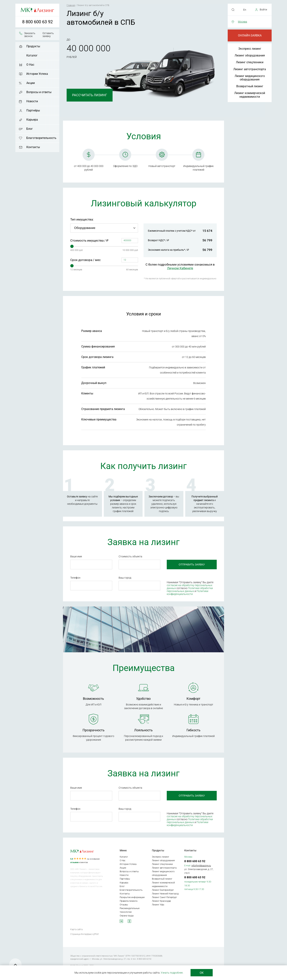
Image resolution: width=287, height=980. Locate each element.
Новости (32, 101)
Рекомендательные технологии (130, 910)
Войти (263, 10)
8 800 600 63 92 (37, 22)
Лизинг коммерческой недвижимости (250, 95)
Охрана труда (127, 916)
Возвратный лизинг (250, 86)
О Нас (30, 65)
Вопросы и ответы (39, 92)
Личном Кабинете (180, 268)
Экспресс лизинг (250, 49)
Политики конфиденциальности (188, 593)
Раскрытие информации (132, 897)
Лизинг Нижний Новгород (165, 894)
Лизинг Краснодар (161, 901)
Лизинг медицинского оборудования (250, 78)
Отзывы (124, 905)
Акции (31, 83)
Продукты (33, 46)
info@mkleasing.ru (201, 866)
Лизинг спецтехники (250, 62)
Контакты (33, 147)
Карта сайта (76, 929)
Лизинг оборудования (250, 55)
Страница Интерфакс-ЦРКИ (84, 934)
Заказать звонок (30, 35)
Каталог (32, 55)
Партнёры (33, 110)
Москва (243, 22)
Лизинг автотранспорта (250, 69)
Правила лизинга (128, 901)
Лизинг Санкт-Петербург (164, 897)
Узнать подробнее (172, 973)
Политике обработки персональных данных (190, 590)
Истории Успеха (37, 74)
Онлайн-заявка (250, 35)
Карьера (32, 120)
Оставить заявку (48, 35)
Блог (30, 129)
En (245, 10)
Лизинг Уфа (158, 905)
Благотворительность (41, 138)
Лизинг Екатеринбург (163, 890)
